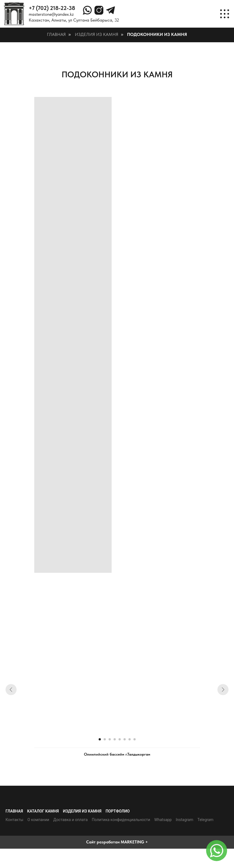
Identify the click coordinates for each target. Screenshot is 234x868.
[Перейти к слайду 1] (100, 739)
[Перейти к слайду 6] (125, 739)
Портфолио (118, 811)
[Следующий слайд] (223, 690)
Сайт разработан (103, 842)
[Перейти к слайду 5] (120, 739)
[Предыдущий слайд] (11, 690)
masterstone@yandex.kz (51, 14)
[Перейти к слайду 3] (110, 739)
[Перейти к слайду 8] (135, 739)
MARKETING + (134, 842)
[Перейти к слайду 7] (130, 739)
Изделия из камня (97, 34)
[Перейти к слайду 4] (115, 739)
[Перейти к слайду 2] (105, 739)
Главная (56, 34)
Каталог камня (43, 811)
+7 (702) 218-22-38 (52, 8)
